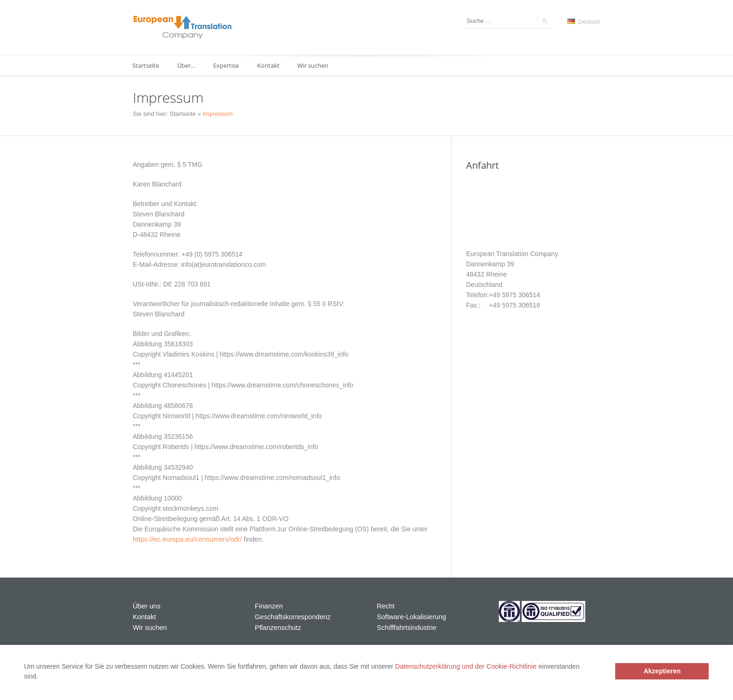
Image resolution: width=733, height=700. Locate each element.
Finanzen (268, 606)
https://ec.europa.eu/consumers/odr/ (185, 539)
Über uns (146, 606)
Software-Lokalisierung (410, 616)
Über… (187, 65)
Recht (385, 606)
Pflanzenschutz (277, 626)
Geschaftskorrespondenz (291, 616)
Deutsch (584, 22)
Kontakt (271, 65)
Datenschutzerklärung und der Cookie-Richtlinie (464, 666)
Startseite (146, 65)
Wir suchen (316, 65)
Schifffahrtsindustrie (405, 626)
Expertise (228, 65)
